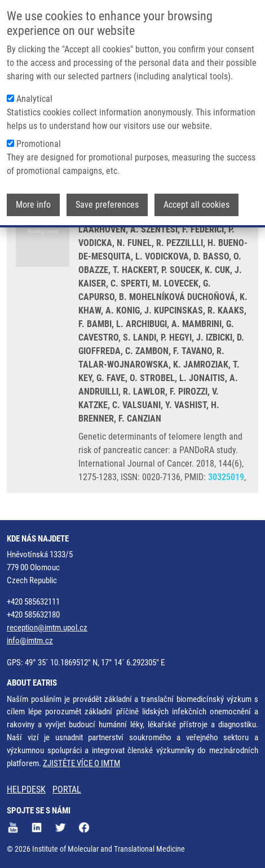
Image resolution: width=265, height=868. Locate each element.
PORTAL (67, 789)
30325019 (226, 477)
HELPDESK (26, 789)
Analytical (34, 99)
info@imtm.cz (30, 641)
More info (33, 205)
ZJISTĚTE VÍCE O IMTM (81, 763)
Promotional (39, 144)
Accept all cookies (196, 205)
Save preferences (107, 205)
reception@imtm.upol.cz (47, 628)
